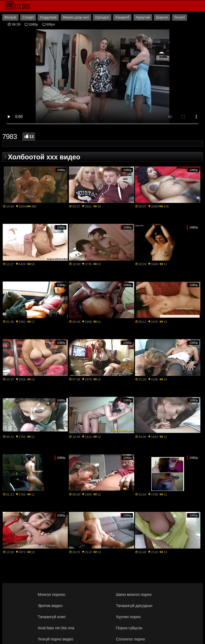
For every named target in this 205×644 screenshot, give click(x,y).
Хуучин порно (128, 617)
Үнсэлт (180, 17)
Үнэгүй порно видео (56, 639)
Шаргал (162, 17)
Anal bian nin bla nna (56, 628)
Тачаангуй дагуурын (134, 606)
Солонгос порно (130, 639)
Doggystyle (48, 17)
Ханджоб (122, 17)
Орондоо (102, 17)
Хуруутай (143, 17)
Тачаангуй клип (52, 617)
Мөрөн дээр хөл (76, 17)
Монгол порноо (52, 595)
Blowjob (10, 17)
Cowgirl (28, 17)
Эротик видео (50, 606)
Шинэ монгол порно (134, 595)
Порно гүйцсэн (129, 628)
